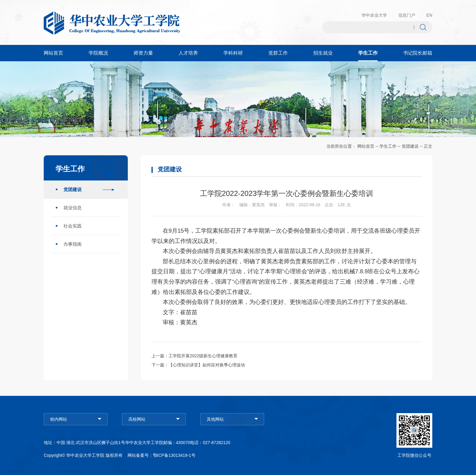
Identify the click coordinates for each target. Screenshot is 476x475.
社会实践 (73, 226)
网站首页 (366, 146)
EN (429, 15)
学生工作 (388, 146)
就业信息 (73, 208)
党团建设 (410, 146)
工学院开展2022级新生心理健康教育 (203, 356)
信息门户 (407, 15)
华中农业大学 (374, 15)
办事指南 (73, 244)
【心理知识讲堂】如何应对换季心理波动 (207, 365)
